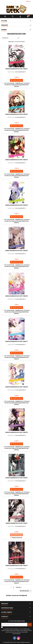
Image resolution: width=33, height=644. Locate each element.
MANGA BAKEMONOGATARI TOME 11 (17, 523)
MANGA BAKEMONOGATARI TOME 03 (16, 160)
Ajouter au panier (16, 80)
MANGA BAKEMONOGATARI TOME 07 (16, 341)
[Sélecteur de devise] (29, 1)
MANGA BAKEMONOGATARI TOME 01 (16, 69)
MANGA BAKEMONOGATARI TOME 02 (16, 114)
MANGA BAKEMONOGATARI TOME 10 (16, 478)
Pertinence (11, 38)
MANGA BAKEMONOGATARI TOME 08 (16, 387)
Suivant (19, 587)
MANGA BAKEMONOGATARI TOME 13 (17, 566)
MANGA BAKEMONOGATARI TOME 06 (16, 296)
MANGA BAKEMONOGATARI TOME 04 (17, 205)
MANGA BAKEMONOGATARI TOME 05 (16, 251)
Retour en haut (25, 591)
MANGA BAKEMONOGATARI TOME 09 (16, 432)
